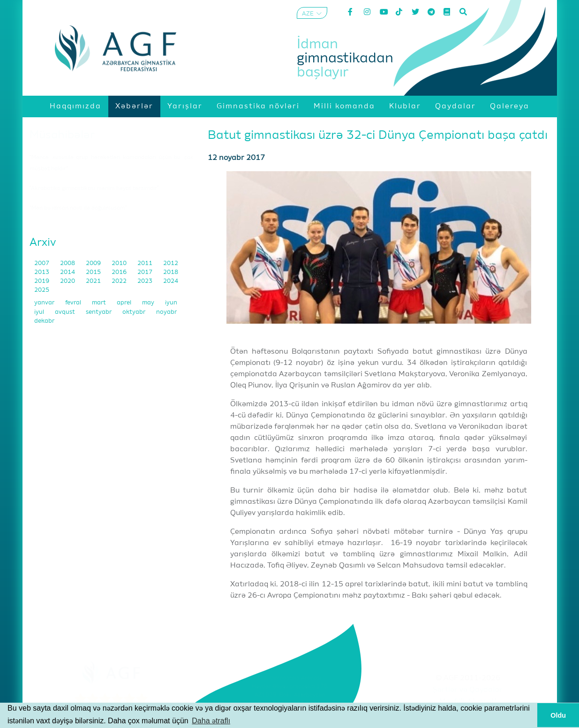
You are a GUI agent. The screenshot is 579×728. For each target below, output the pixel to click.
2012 (171, 263)
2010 (120, 263)
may (149, 303)
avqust (66, 312)
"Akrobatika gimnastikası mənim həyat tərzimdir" (94, 189)
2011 (146, 263)
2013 (42, 272)
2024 (171, 281)
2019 (42, 281)
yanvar (45, 303)
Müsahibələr (62, 135)
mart (100, 303)
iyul (40, 312)
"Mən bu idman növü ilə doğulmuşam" (78, 208)
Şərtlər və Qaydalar (468, 690)
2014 (68, 272)
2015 (94, 272)
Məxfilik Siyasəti (468, 702)
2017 (146, 272)
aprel (125, 303)
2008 (68, 263)
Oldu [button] (558, 715)
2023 (146, 281)
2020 (68, 281)
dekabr (44, 321)
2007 (42, 263)
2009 (94, 263)
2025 (42, 290)
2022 (120, 281)
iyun (171, 303)
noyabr (166, 312)
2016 (120, 272)
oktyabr (135, 312)
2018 (171, 272)
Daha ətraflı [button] (211, 721)
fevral (74, 303)
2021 (94, 281)
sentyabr (99, 312)
